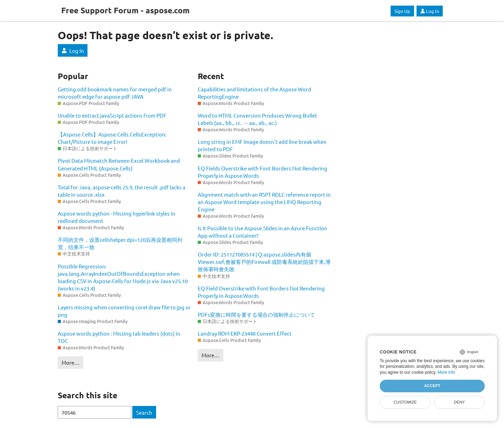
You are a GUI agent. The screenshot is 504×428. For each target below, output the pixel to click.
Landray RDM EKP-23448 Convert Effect (245, 333)
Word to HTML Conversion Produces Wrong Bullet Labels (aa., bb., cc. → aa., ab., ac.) (257, 119)
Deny (459, 402)
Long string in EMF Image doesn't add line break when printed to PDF (262, 145)
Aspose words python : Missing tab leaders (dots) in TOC (119, 337)
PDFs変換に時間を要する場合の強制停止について (256, 314)
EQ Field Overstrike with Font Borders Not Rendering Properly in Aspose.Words (261, 292)
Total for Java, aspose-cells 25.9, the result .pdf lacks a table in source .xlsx (122, 191)
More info (446, 372)
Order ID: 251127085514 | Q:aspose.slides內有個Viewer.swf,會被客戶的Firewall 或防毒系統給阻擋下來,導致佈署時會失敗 (264, 262)
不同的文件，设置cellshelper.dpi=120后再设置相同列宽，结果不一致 (120, 243)
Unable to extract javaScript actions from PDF (112, 115)
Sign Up (402, 11)
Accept (432, 386)
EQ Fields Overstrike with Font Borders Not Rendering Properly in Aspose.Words (262, 172)
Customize (405, 402)
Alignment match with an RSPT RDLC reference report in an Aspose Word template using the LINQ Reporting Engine (264, 202)
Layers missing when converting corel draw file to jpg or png (124, 311)
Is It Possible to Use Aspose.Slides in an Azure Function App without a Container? (262, 232)
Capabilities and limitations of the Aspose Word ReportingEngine (254, 93)
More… (71, 362)
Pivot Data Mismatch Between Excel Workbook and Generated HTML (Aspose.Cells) (119, 164)
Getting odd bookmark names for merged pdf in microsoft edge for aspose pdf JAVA (115, 93)
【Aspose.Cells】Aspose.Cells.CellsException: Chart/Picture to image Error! (112, 138)
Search (144, 412)
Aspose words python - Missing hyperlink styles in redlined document (117, 217)
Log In (430, 11)
